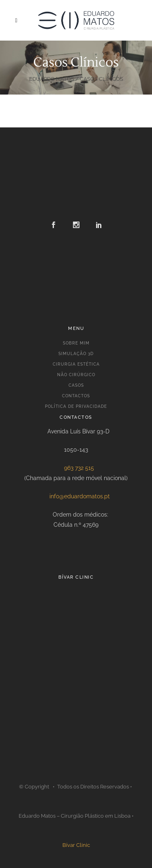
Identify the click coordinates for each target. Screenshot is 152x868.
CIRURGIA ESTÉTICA (76, 364)
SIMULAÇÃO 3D (76, 354)
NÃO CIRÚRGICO (76, 375)
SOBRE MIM (76, 343)
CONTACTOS (76, 396)
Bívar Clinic (76, 845)
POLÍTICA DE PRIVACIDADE (76, 406)
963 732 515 (79, 468)
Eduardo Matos (52, 79)
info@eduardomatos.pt (80, 496)
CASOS (76, 385)
